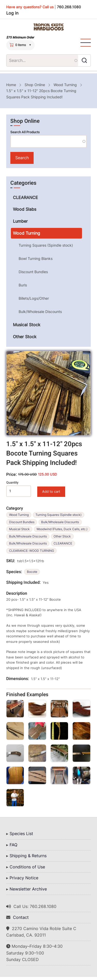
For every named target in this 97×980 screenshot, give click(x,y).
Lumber (20, 221)
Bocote (32, 572)
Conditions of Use (27, 867)
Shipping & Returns (28, 856)
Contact (21, 917)
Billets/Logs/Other (34, 298)
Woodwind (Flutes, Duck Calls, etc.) (62, 529)
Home (11, 85)
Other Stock (62, 536)
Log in (12, 13)
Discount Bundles (22, 522)
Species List (21, 834)
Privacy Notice (24, 878)
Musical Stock (19, 529)
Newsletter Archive (28, 889)
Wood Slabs (25, 209)
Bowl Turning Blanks (36, 258)
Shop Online (35, 85)
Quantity (12, 483)
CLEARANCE (63, 543)
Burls (23, 285)
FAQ (13, 845)
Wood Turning (65, 85)
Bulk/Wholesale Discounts (60, 522)
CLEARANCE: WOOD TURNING (32, 551)
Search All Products (25, 132)
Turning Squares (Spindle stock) (58, 515)
